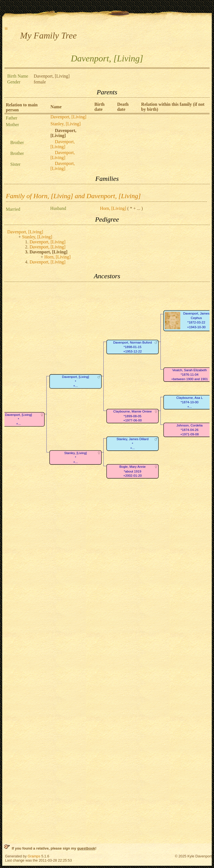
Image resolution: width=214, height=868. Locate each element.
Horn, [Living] (113, 208)
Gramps (34, 856)
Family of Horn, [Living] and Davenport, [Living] (73, 196)
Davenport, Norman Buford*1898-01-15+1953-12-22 (132, 347)
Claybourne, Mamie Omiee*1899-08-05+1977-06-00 (132, 416)
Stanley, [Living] (65, 124)
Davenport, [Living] (68, 117)
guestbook (86, 848)
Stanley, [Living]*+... (75, 457)
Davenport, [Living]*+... (76, 381)
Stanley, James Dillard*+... (132, 443)
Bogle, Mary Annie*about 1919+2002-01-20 (132, 471)
